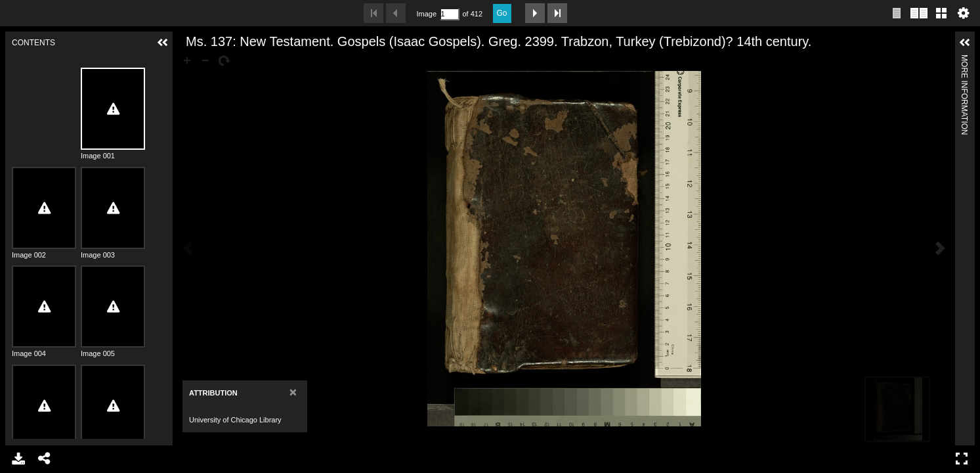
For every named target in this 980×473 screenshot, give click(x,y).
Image (427, 14)
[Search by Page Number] (450, 14)
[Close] (293, 392)
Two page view (919, 13)
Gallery (941, 13)
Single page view (897, 13)
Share (45, 459)
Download (18, 459)
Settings (964, 13)
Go (502, 13)
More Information (964, 60)
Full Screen (962, 459)
